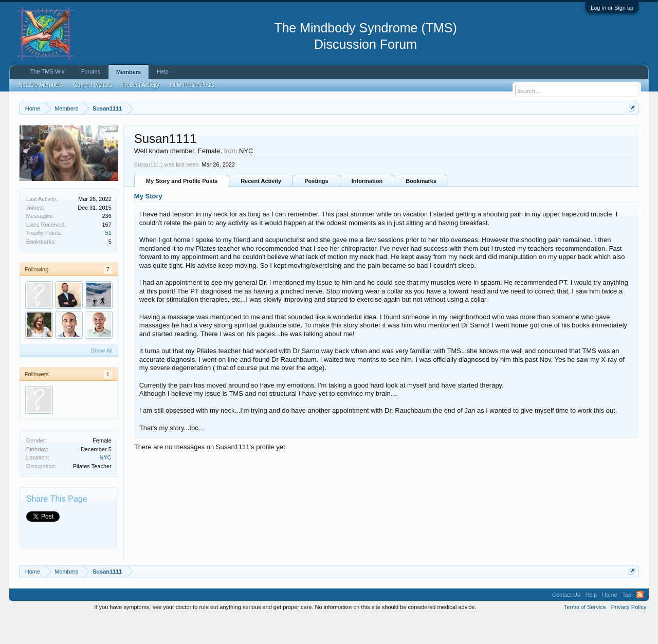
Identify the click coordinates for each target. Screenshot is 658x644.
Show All (102, 376)
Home (609, 620)
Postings (316, 207)
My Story (148, 222)
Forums (91, 71)
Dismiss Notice (630, 132)
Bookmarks (421, 207)
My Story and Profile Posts (182, 207)
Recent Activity (261, 207)
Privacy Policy (629, 633)
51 (108, 259)
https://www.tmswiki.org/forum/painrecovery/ (490, 133)
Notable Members (41, 85)
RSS (640, 620)
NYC (106, 483)
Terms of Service (585, 633)
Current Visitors (93, 85)
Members (129, 72)
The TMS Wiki (48, 71)
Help (163, 71)
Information (367, 207)
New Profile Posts (192, 85)
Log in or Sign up (612, 8)
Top (627, 620)
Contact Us (566, 620)
